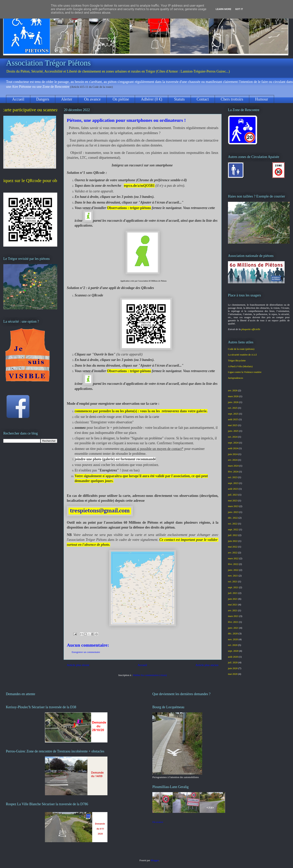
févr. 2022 (233, 564)
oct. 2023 (233, 477)
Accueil (18, 99)
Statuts (179, 99)
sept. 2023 (233, 483)
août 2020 (233, 657)
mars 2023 (233, 506)
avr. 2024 (233, 460)
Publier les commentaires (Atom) (150, 675)
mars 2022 (233, 558)
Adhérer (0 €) (151, 99)
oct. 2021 (233, 581)
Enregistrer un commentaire (86, 652)
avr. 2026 (233, 390)
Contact (203, 99)
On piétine (121, 99)
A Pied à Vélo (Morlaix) (240, 366)
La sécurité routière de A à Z (242, 355)
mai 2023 (233, 500)
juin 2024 (233, 454)
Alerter (67, 99)
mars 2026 (233, 396)
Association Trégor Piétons (48, 63)
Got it (239, 9)
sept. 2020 (233, 651)
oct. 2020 (233, 645)
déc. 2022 (233, 518)
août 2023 (233, 489)
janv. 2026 (233, 402)
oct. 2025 (233, 408)
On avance (92, 99)
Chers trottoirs (232, 99)
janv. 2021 (233, 628)
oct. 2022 (233, 524)
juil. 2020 (233, 662)
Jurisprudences (235, 378)
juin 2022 (233, 541)
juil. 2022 (233, 535)
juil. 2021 (233, 593)
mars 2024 (233, 466)
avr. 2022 (233, 552)
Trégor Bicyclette (237, 360)
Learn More (223, 9)
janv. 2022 (233, 570)
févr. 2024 (233, 472)
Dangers (43, 99)
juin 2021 (233, 599)
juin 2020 (233, 668)
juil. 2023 (233, 495)
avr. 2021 (233, 610)
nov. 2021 (233, 576)
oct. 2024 (233, 437)
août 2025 (233, 419)
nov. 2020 (233, 639)
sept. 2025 (233, 414)
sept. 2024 (233, 443)
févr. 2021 (233, 622)
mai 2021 (233, 605)
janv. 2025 (233, 431)
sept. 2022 (233, 529)
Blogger (155, 860)
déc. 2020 (233, 633)
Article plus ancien (207, 665)
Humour (262, 99)
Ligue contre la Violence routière (245, 372)
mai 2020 (233, 674)
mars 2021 (233, 616)
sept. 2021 (233, 587)
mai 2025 (233, 425)
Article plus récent (78, 665)
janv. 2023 (233, 512)
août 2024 (233, 448)
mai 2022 (233, 547)
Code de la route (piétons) (241, 349)
